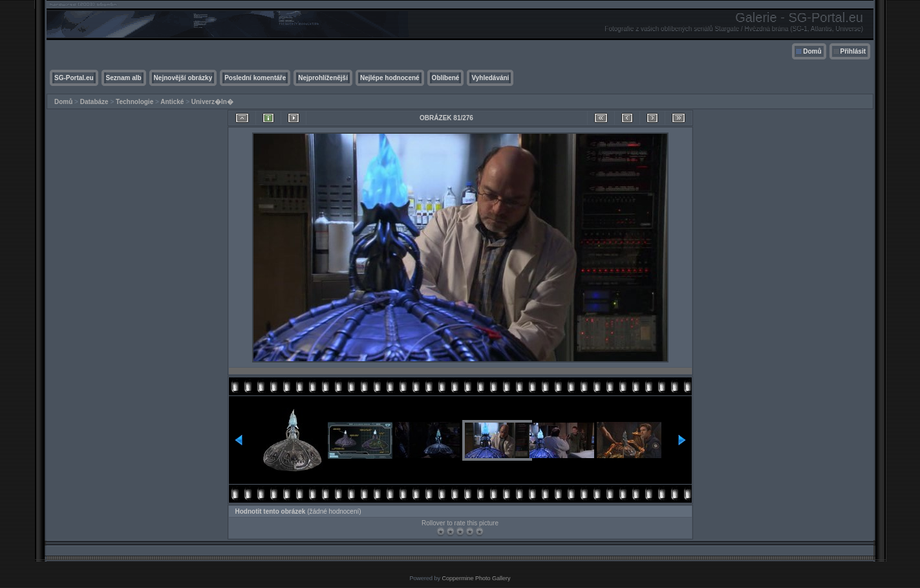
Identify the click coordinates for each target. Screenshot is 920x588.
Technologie (134, 102)
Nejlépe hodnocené (390, 78)
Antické (172, 102)
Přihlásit (853, 51)
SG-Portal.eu (74, 78)
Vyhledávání (490, 78)
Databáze (94, 102)
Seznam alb (124, 78)
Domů (812, 51)
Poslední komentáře (255, 78)
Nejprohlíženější (323, 78)
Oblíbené (446, 78)
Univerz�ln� (212, 102)
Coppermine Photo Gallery (476, 578)
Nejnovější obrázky (183, 78)
